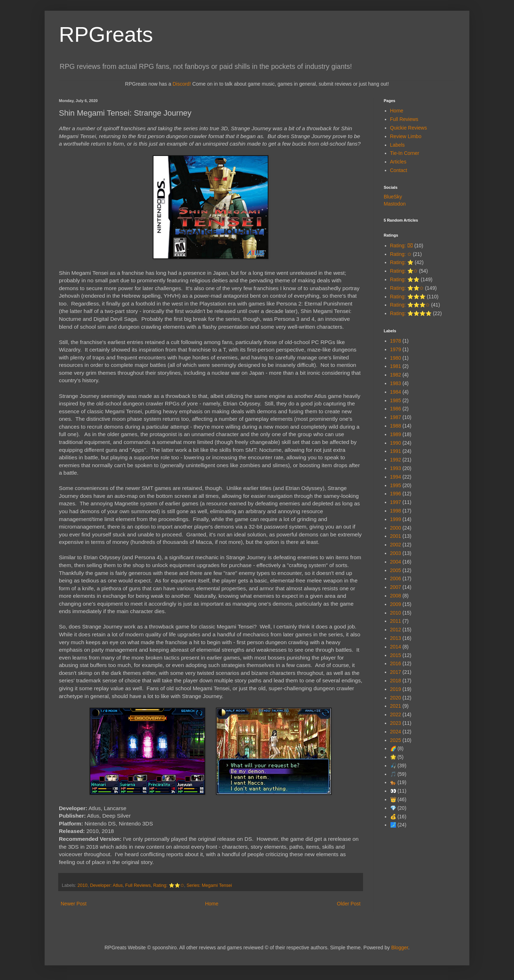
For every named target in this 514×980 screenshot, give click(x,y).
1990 (396, 443)
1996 (396, 494)
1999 (396, 519)
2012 (396, 630)
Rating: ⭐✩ (404, 271)
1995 (396, 485)
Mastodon (395, 204)
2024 (396, 732)
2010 (82, 885)
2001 (396, 536)
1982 (396, 375)
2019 (396, 689)
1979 (396, 349)
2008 (396, 596)
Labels (397, 145)
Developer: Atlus (106, 885)
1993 (396, 468)
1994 (396, 477)
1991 (396, 451)
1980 (396, 358)
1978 (396, 341)
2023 (396, 723)
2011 (396, 621)
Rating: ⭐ (402, 262)
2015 (396, 655)
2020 (396, 698)
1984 (396, 392)
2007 (396, 587)
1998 (396, 511)
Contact (399, 170)
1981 (396, 366)
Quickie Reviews (409, 128)
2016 (396, 663)
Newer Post (74, 904)
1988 (396, 426)
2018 (396, 681)
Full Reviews (138, 885)
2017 (396, 672)
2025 (396, 740)
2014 (396, 647)
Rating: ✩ (401, 254)
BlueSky (393, 197)
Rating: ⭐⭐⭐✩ (410, 305)
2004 (396, 562)
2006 (396, 579)
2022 (396, 714)
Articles (398, 162)
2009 (396, 604)
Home (211, 904)
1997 (396, 502)
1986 (396, 409)
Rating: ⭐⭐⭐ (408, 297)
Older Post (349, 904)
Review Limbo (406, 136)
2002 (396, 545)
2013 (396, 638)
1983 (396, 383)
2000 (396, 528)
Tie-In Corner (405, 153)
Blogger (400, 948)
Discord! (182, 84)
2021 (396, 706)
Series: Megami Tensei (209, 885)
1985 (396, 400)
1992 (396, 460)
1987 (396, 417)
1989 (396, 434)
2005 (396, 570)
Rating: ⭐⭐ (405, 279)
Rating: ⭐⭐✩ (168, 885)
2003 (396, 553)
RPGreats (106, 34)
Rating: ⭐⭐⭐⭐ (411, 313)
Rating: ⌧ (402, 246)
